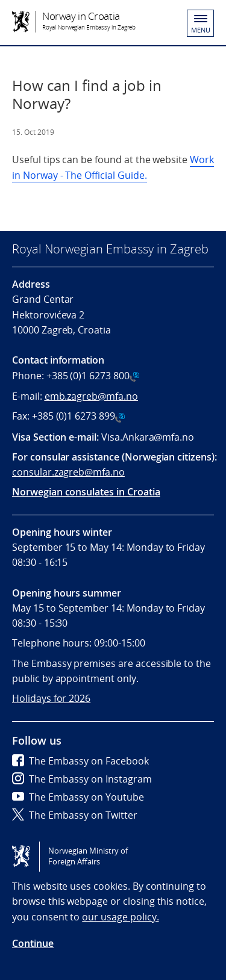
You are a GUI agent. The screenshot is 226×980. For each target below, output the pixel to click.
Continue (33, 943)
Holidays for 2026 (51, 698)
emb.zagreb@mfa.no (91, 396)
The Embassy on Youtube (78, 797)
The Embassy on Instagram (82, 779)
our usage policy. (120, 917)
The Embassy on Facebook (80, 761)
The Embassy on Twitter (75, 815)
